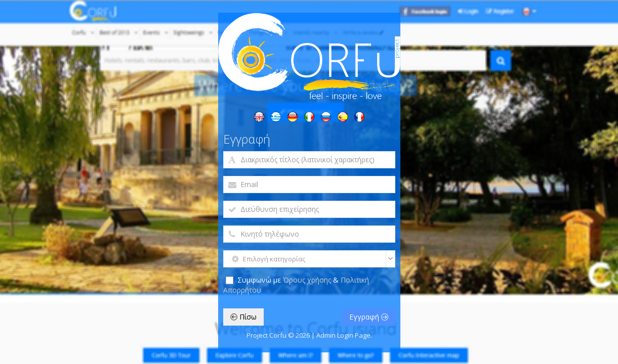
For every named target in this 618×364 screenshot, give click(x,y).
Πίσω (243, 317)
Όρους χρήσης (308, 280)
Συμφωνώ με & (296, 285)
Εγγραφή (369, 317)
